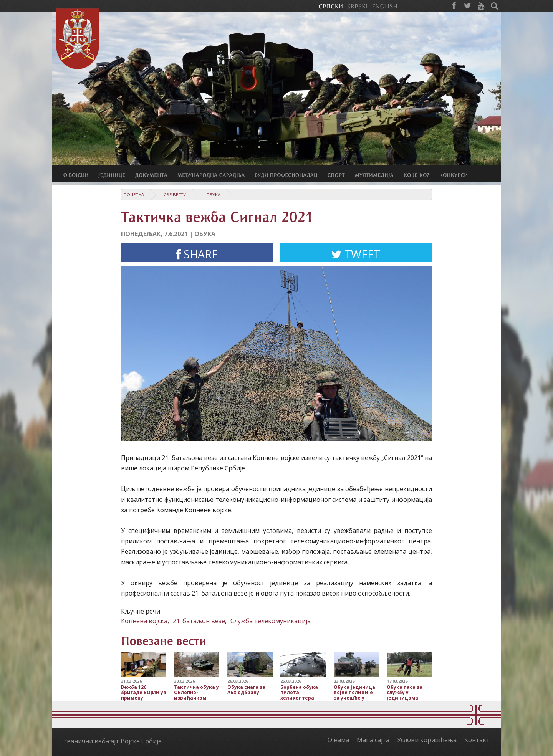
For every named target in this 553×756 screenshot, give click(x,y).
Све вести (175, 194)
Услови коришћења (427, 740)
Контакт (477, 740)
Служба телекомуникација (271, 621)
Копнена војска (144, 621)
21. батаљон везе (199, 621)
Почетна (134, 194)
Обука (213, 194)
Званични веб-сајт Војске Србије (113, 741)
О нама (338, 740)
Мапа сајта (373, 740)
